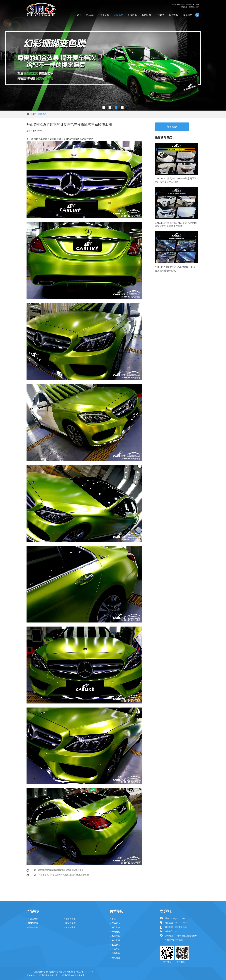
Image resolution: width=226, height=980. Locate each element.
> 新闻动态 (115, 932)
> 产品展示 (115, 923)
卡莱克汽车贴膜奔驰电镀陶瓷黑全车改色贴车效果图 (60, 870)
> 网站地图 (115, 958)
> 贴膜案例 (115, 940)
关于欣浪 (105, 15)
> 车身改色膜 (32, 919)
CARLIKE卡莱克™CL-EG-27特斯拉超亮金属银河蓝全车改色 (175, 269)
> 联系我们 (115, 953)
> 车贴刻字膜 (70, 927)
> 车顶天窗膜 (70, 923)
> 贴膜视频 (115, 936)
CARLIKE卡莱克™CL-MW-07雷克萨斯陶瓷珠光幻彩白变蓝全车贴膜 (176, 225)
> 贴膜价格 (115, 945)
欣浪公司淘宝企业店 (48, 975)
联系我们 (188, 15)
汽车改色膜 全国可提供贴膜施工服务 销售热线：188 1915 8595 (185, 6)
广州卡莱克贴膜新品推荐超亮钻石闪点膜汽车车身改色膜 (64, 875)
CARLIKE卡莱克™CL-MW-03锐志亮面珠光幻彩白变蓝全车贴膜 (176, 180)
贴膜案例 (146, 15)
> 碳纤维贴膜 (32, 923)
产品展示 (91, 15)
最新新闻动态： (165, 137)
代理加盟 (160, 15)
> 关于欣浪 (115, 927)
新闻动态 (118, 15)
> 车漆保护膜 (70, 919)
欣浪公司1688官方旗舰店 (73, 975)
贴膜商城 (174, 15)
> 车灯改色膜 (32, 927)
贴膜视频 (132, 15)
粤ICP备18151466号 (85, 972)
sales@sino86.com (178, 918)
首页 (79, 15)
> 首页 (113, 919)
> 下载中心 (115, 949)
